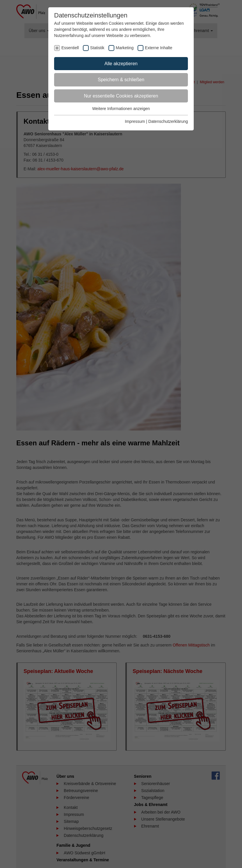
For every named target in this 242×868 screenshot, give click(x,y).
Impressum (135, 121)
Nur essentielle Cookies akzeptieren (121, 96)
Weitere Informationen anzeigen (121, 109)
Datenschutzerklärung (168, 121)
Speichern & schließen (121, 80)
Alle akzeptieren (121, 64)
